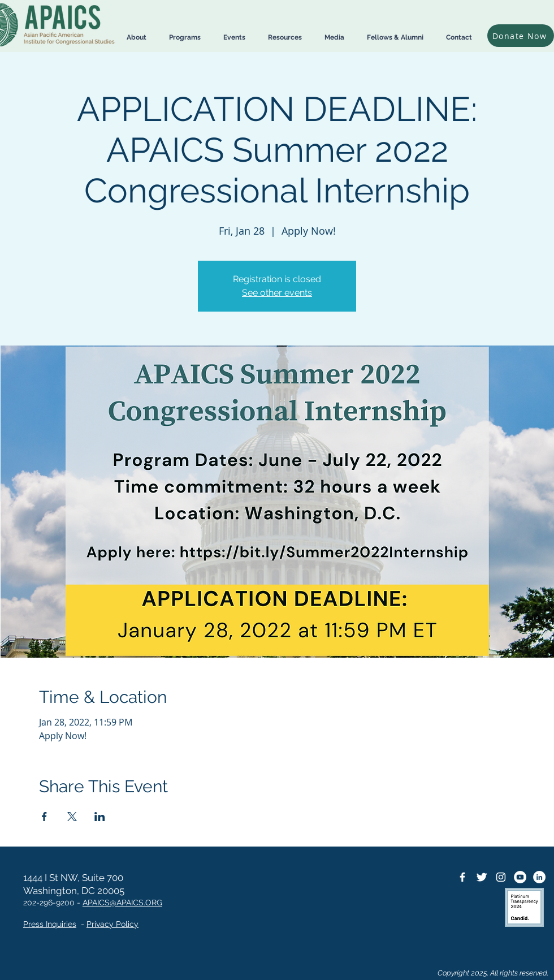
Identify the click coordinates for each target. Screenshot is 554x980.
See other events (277, 293)
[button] (137, 38)
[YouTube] (520, 877)
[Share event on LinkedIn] (100, 817)
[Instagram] (501, 877)
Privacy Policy (112, 924)
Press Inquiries (50, 924)
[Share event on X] (72, 817)
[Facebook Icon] (462, 877)
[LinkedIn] (539, 877)
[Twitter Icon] (482, 877)
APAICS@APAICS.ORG (122, 903)
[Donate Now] (521, 36)
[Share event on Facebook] (44, 817)
